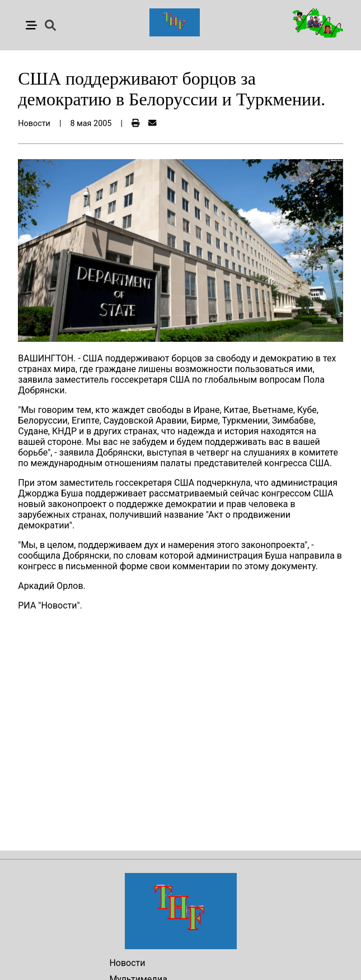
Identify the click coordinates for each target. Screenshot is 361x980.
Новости (127, 963)
